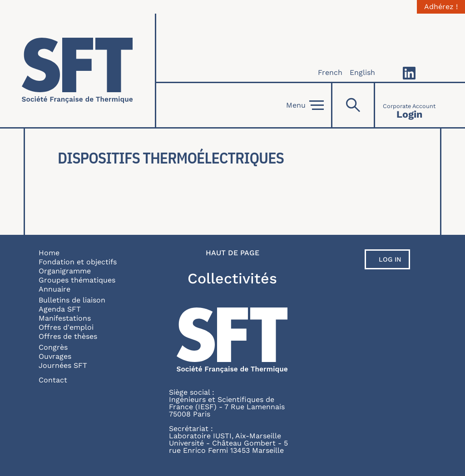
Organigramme (65, 271)
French (330, 72)
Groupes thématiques (77, 280)
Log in (390, 259)
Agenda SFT (60, 309)
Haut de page (232, 253)
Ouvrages (55, 356)
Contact (53, 380)
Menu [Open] (305, 105)
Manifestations (65, 318)
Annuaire (54, 289)
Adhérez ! (441, 7)
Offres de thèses (68, 336)
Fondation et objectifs (78, 262)
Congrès (53, 347)
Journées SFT (63, 365)
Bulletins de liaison (72, 300)
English (362, 72)
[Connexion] (409, 105)
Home (49, 253)
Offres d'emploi (66, 327)
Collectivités (232, 278)
